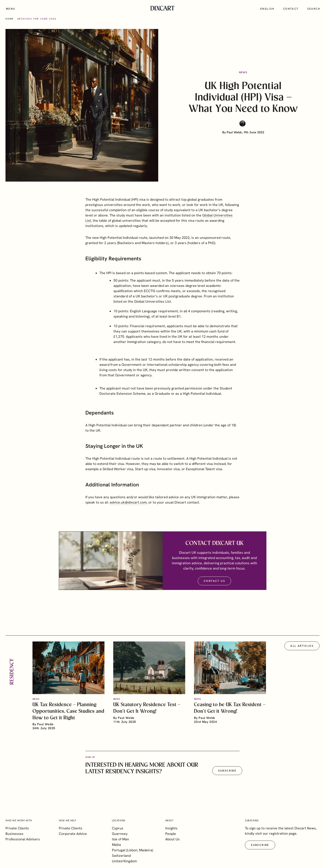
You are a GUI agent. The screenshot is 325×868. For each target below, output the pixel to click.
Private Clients (17, 828)
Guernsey (120, 834)
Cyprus (118, 828)
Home (10, 19)
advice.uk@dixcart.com (128, 506)
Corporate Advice (73, 834)
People (171, 834)
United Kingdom (124, 861)
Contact (291, 9)
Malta (116, 845)
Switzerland (121, 856)
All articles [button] (302, 649)
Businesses (14, 834)
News (243, 72)
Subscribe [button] (227, 774)
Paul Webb (234, 132)
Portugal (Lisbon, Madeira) (133, 850)
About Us (172, 839)
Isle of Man (120, 839)
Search (314, 9)
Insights (171, 828)
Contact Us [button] (214, 585)
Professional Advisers (23, 839)
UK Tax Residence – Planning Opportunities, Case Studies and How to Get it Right (68, 715)
